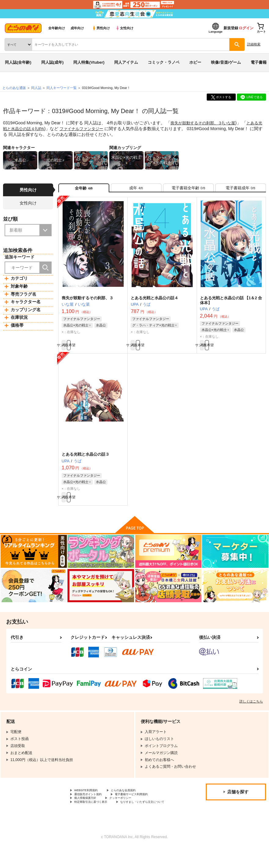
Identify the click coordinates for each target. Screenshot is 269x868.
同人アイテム (126, 62)
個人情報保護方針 (89, 811)
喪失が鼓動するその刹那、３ (198, 123)
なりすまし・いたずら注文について (104, 822)
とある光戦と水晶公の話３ (85, 461)
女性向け (124, 28)
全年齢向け (57, 28)
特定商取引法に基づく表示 (96, 816)
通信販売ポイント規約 (93, 806)
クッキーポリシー (131, 811)
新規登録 (231, 28)
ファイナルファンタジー (90, 128)
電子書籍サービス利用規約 (146, 806)
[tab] (136, 190)
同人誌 (36, 88)
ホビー (195, 62)
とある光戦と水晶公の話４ (154, 302)
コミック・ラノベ (164, 62)
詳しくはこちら (251, 711)
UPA (47, 128)
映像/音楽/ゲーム (226, 62)
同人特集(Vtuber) (89, 62)
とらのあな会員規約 (135, 801)
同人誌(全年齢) (18, 62)
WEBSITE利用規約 (90, 801)
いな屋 (234, 123)
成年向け (77, 28)
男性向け (101, 28)
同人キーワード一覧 (62, 88)
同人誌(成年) (53, 62)
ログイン (246, 28)
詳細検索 (254, 44)
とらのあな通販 (14, 88)
